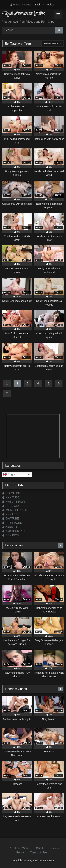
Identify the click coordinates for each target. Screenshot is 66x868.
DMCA (39, 848)
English (10, 475)
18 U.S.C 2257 (19, 848)
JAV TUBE (10, 519)
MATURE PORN (14, 502)
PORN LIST (11, 493)
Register (50, 5)
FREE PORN (12, 523)
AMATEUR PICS (14, 531)
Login (38, 5)
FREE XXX (11, 506)
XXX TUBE (11, 497)
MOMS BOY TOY (15, 510)
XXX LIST (10, 514)
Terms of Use (39, 852)
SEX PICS (10, 535)
